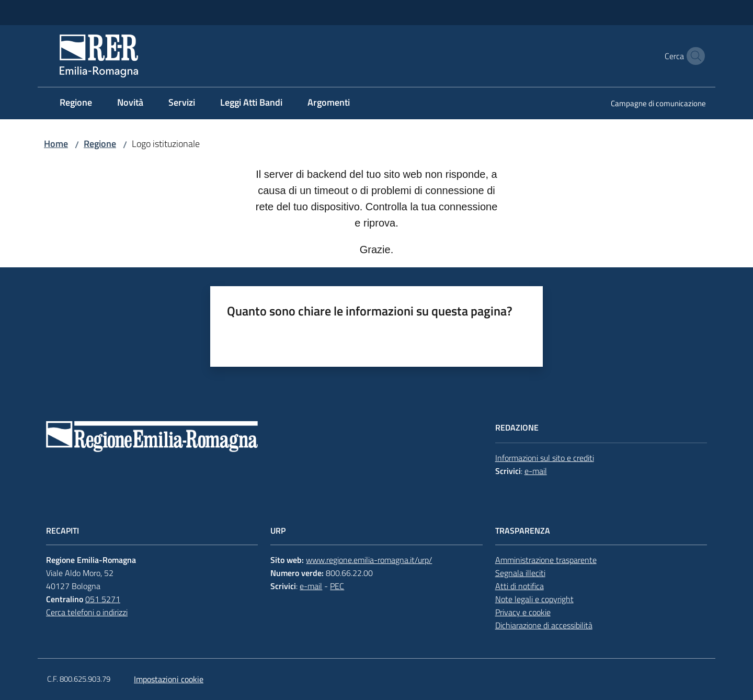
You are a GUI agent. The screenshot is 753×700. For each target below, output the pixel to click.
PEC (337, 586)
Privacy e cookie (523, 612)
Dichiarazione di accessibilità (544, 625)
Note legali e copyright (534, 599)
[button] (693, 56)
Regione (100, 144)
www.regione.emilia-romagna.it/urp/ (369, 560)
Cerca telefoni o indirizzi (87, 612)
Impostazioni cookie (169, 679)
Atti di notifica (520, 586)
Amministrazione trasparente (546, 560)
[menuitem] (76, 103)
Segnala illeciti (520, 573)
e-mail (536, 471)
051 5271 (103, 599)
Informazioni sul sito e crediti (545, 458)
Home (56, 144)
